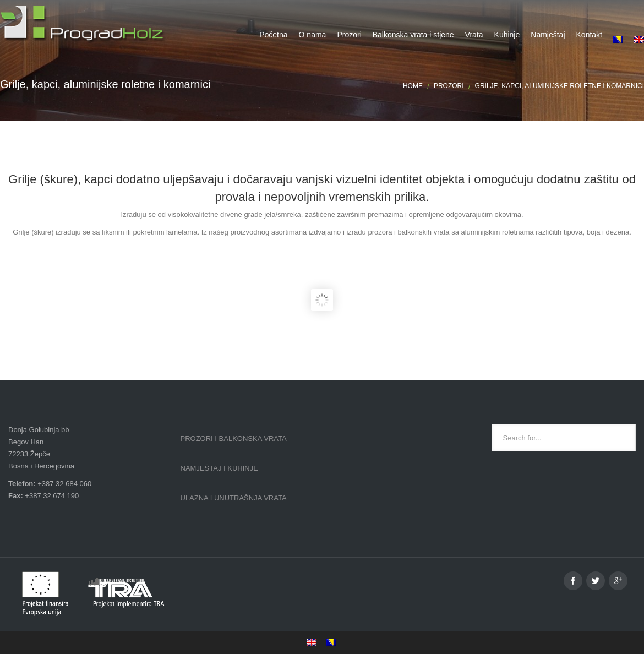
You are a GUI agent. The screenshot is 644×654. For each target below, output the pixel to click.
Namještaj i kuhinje (219, 468)
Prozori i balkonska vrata (234, 438)
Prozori (449, 86)
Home (413, 86)
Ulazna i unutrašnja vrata (234, 498)
